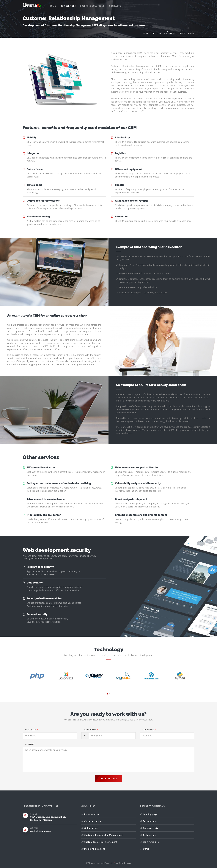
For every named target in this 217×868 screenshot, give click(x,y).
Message (29, 744)
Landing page (149, 814)
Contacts (115, 6)
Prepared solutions (93, 6)
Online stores (90, 828)
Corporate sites (91, 821)
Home (53, 6)
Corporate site (149, 828)
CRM (192, 33)
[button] (107, 694)
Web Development (178, 33)
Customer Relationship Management (102, 835)
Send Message (109, 779)
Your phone (91, 730)
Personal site (148, 821)
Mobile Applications (93, 849)
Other (145, 849)
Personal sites (90, 814)
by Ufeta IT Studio (123, 863)
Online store (148, 835)
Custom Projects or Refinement (99, 842)
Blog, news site (149, 842)
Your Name (32, 730)
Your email (149, 730)
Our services (68, 6)
